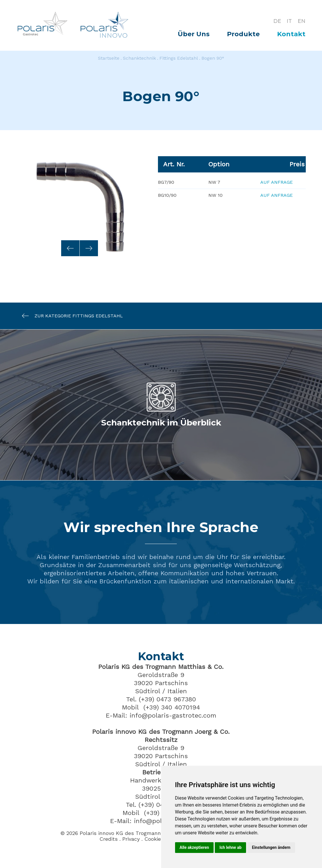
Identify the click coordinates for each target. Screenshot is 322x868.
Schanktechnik (139, 58)
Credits (109, 839)
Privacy (131, 839)
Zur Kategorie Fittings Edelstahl (70, 316)
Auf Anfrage (276, 182)
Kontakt (291, 34)
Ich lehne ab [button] (230, 847)
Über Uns (194, 34)
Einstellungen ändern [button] (271, 847)
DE (277, 21)
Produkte (243, 34)
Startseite (109, 58)
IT (289, 21)
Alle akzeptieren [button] (194, 847)
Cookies (154, 839)
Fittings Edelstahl (179, 58)
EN (302, 21)
